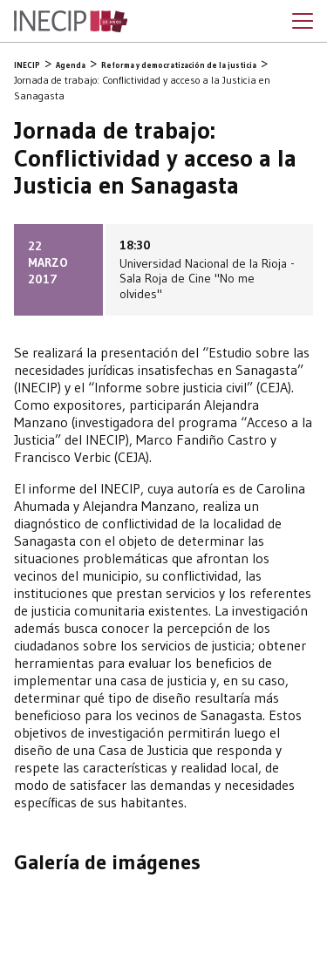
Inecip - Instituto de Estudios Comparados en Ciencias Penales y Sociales (71, 22)
